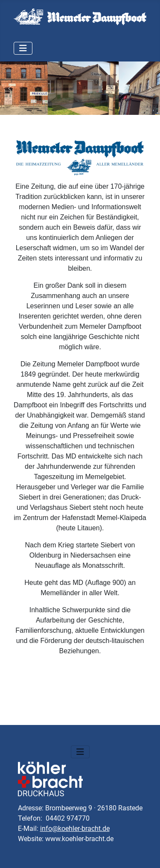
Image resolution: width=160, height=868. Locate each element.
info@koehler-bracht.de (75, 829)
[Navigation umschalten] (23, 48)
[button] (10, 88)
